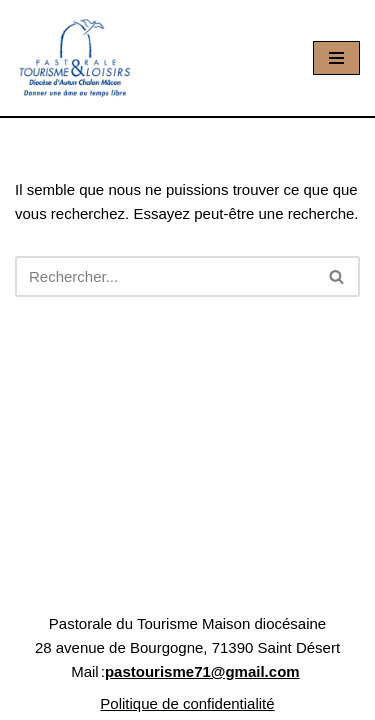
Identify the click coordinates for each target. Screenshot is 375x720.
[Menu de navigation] (336, 58)
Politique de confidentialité (187, 703)
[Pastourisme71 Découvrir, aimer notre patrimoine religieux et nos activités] (75, 58)
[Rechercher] (165, 276)
